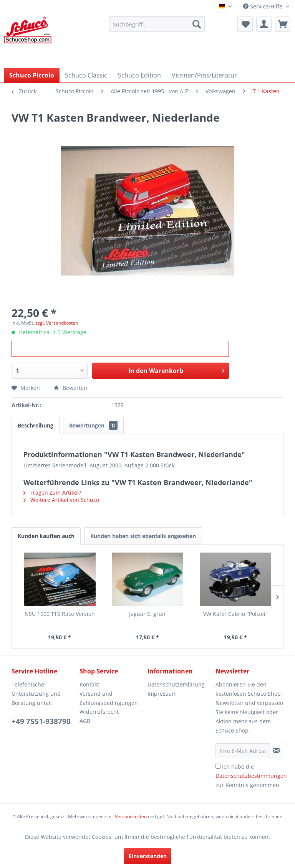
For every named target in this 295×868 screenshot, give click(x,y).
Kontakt (89, 684)
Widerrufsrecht (99, 712)
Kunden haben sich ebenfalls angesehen (143, 536)
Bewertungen (93, 425)
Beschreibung (36, 425)
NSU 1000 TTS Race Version (60, 614)
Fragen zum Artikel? (52, 493)
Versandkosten (131, 816)
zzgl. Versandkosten (57, 323)
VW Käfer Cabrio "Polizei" (235, 614)
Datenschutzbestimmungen (251, 776)
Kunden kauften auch (46, 536)
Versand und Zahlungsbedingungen (109, 698)
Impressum (162, 694)
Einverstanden (148, 856)
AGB (85, 721)
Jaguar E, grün (147, 614)
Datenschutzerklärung (176, 684)
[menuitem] (157, 24)
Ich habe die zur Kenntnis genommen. (251, 776)
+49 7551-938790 (41, 721)
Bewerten (70, 388)
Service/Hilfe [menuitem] (264, 6)
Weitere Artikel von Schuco (61, 500)
